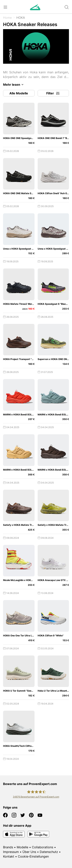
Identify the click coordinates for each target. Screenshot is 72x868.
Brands (8, 847)
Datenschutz (49, 852)
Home (7, 18)
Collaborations (43, 847)
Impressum (11, 852)
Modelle (22, 847)
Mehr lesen (14, 85)
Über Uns (29, 852)
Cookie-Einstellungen (33, 856)
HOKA (21, 18)
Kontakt (9, 856)
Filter (53, 93)
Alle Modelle (19, 93)
